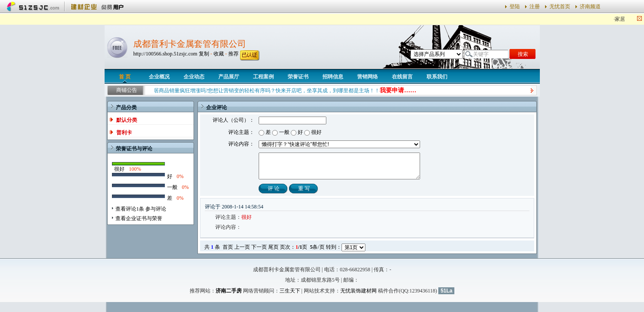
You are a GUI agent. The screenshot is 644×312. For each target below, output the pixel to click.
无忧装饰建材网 (358, 291)
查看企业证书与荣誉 (139, 218)
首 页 (125, 77)
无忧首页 (560, 6)
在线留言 (402, 77)
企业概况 (159, 77)
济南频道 (590, 6)
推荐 (233, 54)
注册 (535, 6)
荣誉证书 (298, 77)
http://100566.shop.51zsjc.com (165, 54)
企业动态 (194, 77)
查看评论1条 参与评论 (141, 209)
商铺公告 (127, 90)
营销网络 (368, 77)
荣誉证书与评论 (134, 149)
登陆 (515, 6)
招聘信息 (333, 77)
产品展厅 (229, 77)
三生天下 (290, 291)
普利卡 (124, 133)
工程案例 (263, 77)
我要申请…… (401, 90)
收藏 (219, 54)
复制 (204, 54)
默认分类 (127, 120)
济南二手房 (229, 291)
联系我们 (437, 77)
